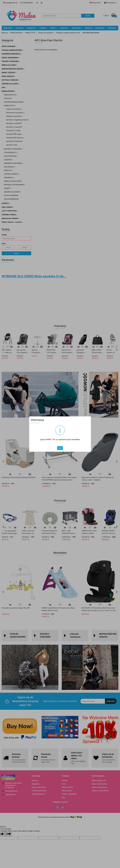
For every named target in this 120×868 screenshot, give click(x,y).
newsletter (76, 439)
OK (60, 448)
